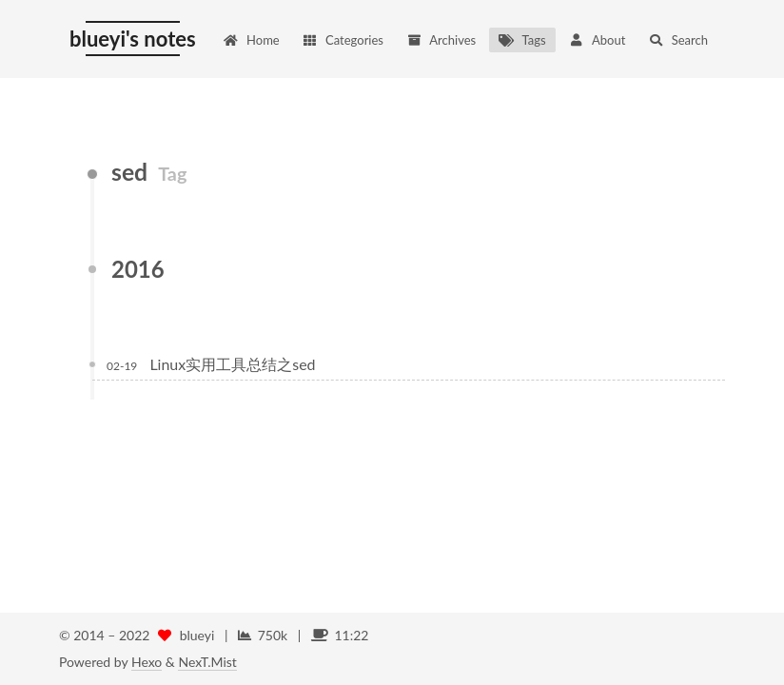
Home (252, 40)
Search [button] (678, 40)
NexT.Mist (207, 662)
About (598, 40)
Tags (522, 40)
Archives (441, 40)
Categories (343, 40)
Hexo (147, 662)
